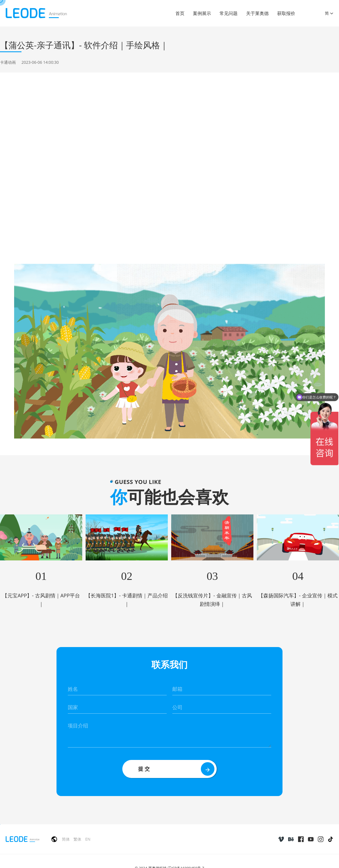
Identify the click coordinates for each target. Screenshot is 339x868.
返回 (324, 92)
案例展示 (202, 13)
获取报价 (286, 13)
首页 (180, 13)
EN (88, 839)
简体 (66, 839)
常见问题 (229, 13)
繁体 (77, 839)
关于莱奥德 (257, 13)
